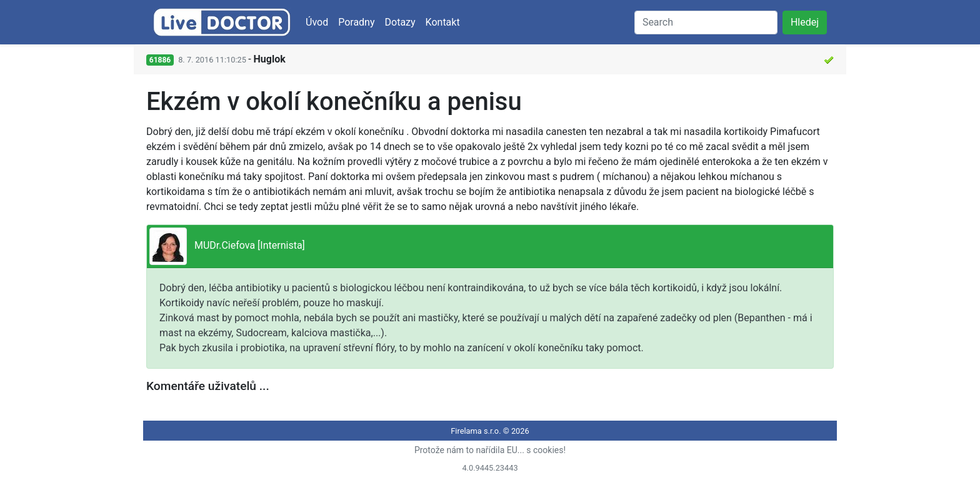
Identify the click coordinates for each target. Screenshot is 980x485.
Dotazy (400, 22)
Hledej (805, 22)
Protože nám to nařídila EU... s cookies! (490, 450)
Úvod (317, 22)
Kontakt (443, 22)
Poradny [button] (356, 22)
